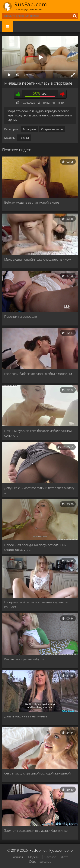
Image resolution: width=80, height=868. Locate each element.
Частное (50, 857)
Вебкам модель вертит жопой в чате (32, 202)
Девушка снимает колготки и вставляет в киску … (39, 490)
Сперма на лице (52, 129)
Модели (34, 857)
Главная (17, 857)
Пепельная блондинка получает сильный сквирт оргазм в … (35, 547)
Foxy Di (24, 138)
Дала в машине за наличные (26, 716)
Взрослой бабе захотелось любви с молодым (38, 374)
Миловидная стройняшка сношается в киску (38, 259)
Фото (65, 857)
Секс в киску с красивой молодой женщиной (38, 773)
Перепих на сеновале (21, 316)
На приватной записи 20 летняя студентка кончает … (36, 604)
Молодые (29, 129)
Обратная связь (40, 862)
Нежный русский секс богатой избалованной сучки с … (38, 433)
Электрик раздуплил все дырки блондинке (36, 830)
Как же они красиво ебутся (24, 659)
